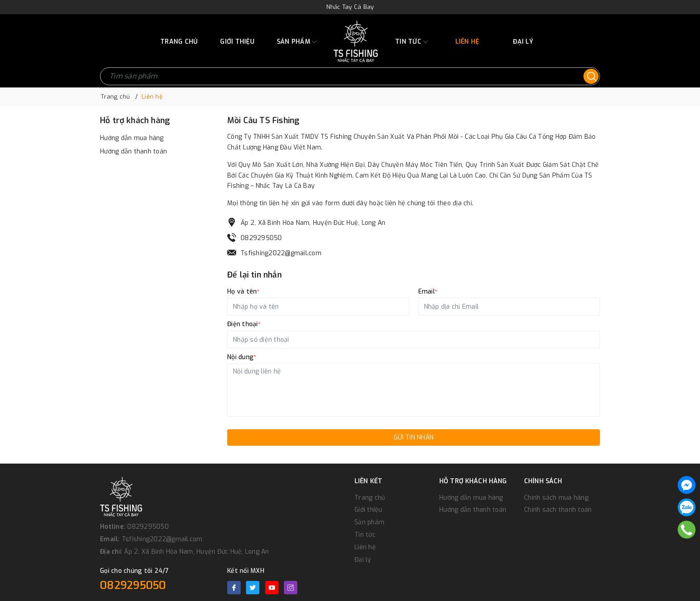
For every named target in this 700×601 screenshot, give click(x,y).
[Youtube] (272, 588)
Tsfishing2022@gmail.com (281, 253)
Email (428, 292)
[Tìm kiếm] (591, 76)
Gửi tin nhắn (414, 437)
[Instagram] (291, 588)
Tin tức (411, 42)
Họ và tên (244, 292)
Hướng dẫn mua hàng (132, 138)
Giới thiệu (237, 42)
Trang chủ (179, 42)
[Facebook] (234, 588)
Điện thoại (244, 324)
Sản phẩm (297, 42)
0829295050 (261, 238)
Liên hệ (467, 42)
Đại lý (523, 42)
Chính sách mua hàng (556, 498)
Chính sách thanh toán (558, 510)
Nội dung (242, 357)
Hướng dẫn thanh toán (133, 151)
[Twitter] (253, 588)
